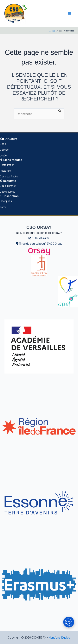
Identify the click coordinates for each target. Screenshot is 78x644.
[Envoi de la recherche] (60, 110)
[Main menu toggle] (70, 13)
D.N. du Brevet (8, 186)
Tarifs (3, 207)
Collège (4, 150)
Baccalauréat (7, 192)
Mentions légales (59, 637)
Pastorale (5, 171)
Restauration (7, 165)
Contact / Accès (9, 176)
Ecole (3, 144)
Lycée (3, 155)
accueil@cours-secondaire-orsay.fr (39, 233)
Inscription (6, 201)
